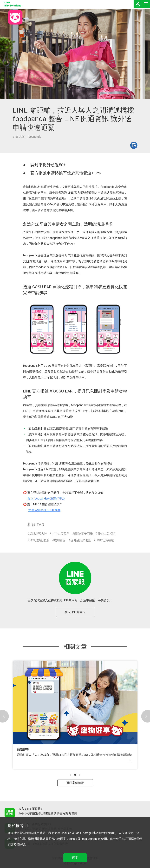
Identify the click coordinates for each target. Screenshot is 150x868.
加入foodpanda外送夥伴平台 (46, 498)
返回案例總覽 (75, 783)
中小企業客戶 (60, 533)
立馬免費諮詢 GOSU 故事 (44, 510)
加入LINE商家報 (75, 612)
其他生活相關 (106, 533)
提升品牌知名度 (81, 540)
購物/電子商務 (83, 533)
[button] (71, 775)
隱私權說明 (18, 845)
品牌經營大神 (38, 533)
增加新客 (60, 540)
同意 (75, 858)
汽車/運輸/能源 (39, 540)
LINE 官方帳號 (105, 540)
